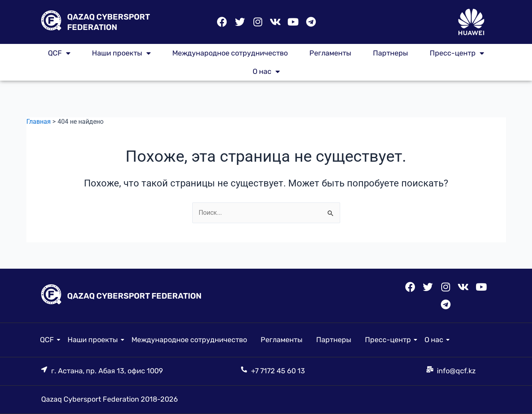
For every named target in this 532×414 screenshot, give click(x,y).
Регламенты (330, 53)
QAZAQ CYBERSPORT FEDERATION (134, 295)
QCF (59, 53)
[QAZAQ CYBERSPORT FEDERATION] (51, 22)
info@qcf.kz (456, 371)
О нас (266, 71)
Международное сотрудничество (230, 53)
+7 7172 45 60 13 (278, 371)
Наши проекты (121, 53)
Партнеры (391, 53)
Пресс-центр (457, 53)
